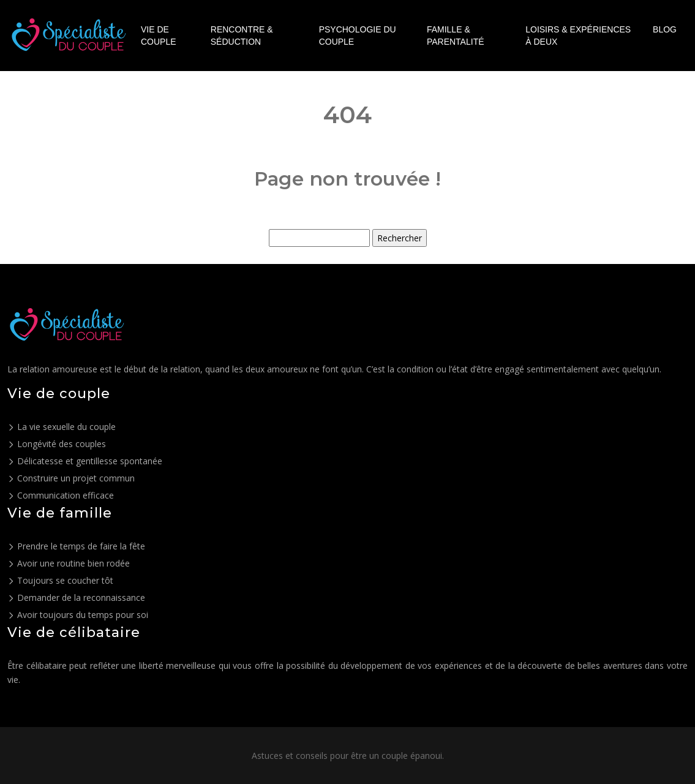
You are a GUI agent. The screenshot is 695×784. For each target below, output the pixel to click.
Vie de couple (159, 36)
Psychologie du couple (358, 36)
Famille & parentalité (456, 36)
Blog (665, 29)
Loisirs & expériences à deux (578, 36)
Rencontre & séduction (242, 36)
